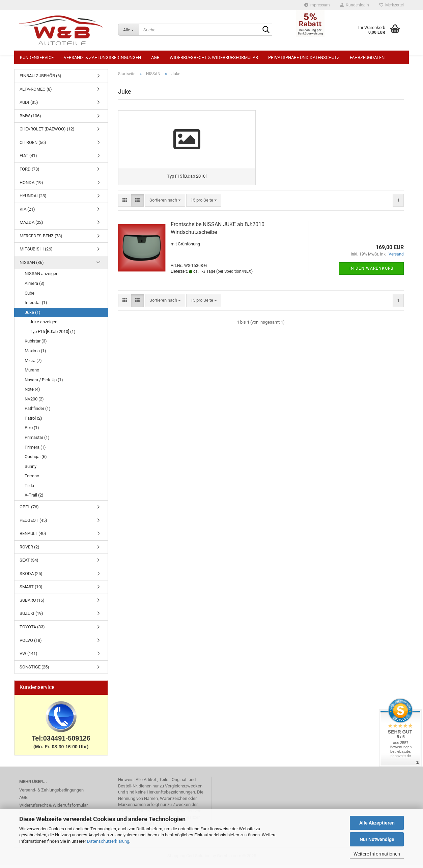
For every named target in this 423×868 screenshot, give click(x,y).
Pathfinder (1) (38, 412)
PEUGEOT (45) (33, 524)
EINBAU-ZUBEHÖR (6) (40, 79)
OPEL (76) (29, 510)
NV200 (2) (34, 402)
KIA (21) (27, 213)
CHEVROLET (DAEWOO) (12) (47, 132)
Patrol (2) (33, 422)
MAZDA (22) (31, 226)
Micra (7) (33, 364)
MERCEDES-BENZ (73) (41, 239)
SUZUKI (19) (31, 617)
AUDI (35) (29, 106)
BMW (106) (30, 119)
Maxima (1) (35, 354)
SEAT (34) (29, 563)
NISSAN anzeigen (41, 277)
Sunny (31, 470)
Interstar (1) (36, 306)
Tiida (29, 489)
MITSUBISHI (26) (36, 252)
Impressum (317, 5)
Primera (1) (35, 451)
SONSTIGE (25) (34, 670)
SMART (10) (31, 590)
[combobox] (165, 213)
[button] (125, 213)
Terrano (32, 479)
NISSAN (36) (32, 266)
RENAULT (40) (33, 537)
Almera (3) (35, 287)
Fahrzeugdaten (367, 57)
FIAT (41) (28, 159)
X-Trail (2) (34, 498)
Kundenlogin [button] (355, 5)
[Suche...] (129, 30)
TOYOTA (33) (32, 630)
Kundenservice (37, 57)
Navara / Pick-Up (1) (44, 383)
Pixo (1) (32, 431)
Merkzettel (391, 5)
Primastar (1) (37, 441)
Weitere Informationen (377, 854)
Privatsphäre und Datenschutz (304, 57)
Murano (32, 373)
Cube (30, 296)
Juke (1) (33, 316)
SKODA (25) (31, 577)
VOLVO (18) (31, 644)
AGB (155, 57)
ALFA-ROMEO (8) (36, 93)
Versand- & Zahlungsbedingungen (102, 57)
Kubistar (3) (36, 344)
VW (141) (29, 657)
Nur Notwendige (377, 839)
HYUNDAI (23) (33, 199)
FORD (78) (30, 172)
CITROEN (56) (33, 146)
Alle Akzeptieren (377, 823)
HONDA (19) (31, 186)
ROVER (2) (30, 550)
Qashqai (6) (36, 460)
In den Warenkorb (371, 281)
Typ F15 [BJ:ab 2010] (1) (53, 335)
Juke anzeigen (44, 325)
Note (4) (32, 393)
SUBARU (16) (32, 604)
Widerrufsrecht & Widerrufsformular (214, 57)
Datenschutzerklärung (108, 841)
